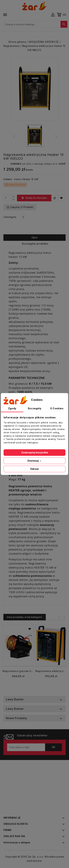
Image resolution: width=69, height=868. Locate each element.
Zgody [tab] (12, 408)
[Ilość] (7, 198)
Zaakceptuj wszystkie (35, 452)
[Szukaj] (35, 24)
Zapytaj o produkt (20, 207)
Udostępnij (23, 217)
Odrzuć (34, 469)
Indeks (8, 179)
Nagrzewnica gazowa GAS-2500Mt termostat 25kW (18, 671)
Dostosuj (35, 461)
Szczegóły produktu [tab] (35, 244)
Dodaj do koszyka (34, 198)
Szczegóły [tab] (34, 408)
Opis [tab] (34, 237)
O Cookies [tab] (57, 408)
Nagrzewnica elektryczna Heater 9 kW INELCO (51, 671)
